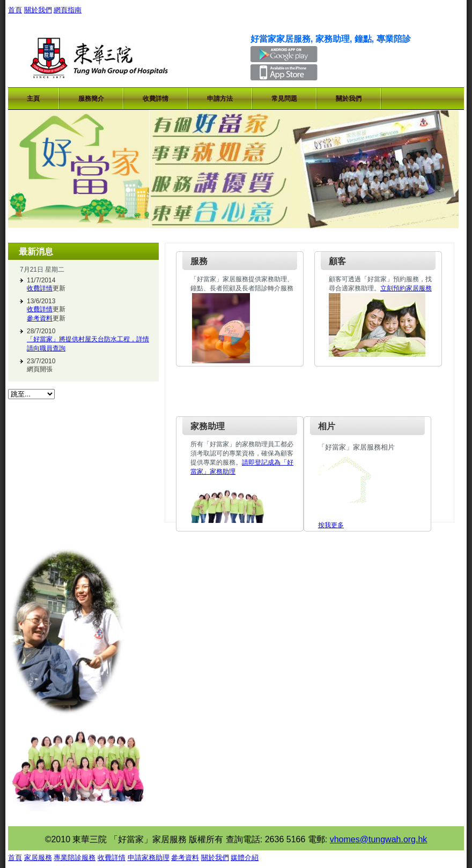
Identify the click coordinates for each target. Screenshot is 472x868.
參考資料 (40, 318)
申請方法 (220, 99)
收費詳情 (156, 99)
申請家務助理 (149, 858)
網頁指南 (68, 10)
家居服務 (38, 858)
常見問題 (284, 99)
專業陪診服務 (75, 858)
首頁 (15, 10)
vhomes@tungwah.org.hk (379, 839)
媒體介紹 (245, 858)
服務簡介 (91, 99)
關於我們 (38, 10)
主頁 (33, 99)
